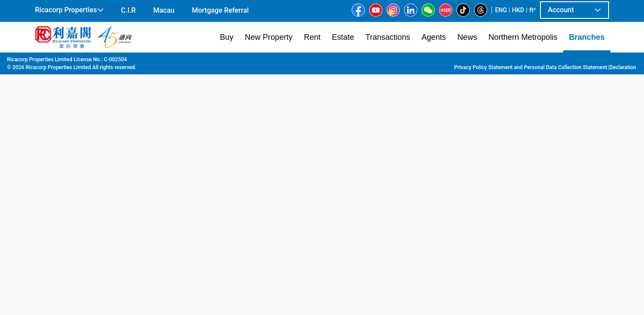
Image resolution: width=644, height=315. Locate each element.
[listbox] (337, 154)
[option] (55, 153)
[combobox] (219, 73)
